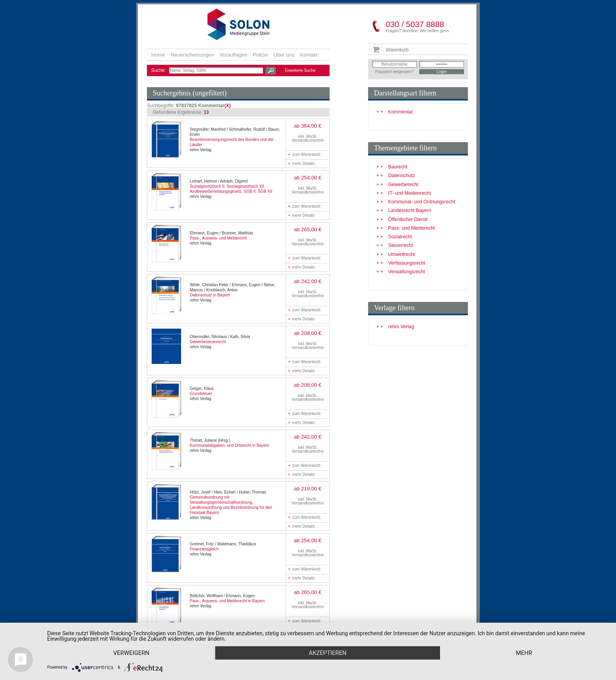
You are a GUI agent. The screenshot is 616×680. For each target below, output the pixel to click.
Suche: (159, 70)
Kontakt (309, 55)
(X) (227, 106)
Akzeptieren (328, 653)
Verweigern (131, 653)
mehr (524, 653)
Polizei (260, 55)
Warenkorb (397, 50)
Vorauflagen (233, 55)
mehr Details (301, 164)
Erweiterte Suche (300, 70)
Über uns (284, 55)
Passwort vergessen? (394, 72)
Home (158, 55)
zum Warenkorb (304, 154)
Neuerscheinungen (192, 55)
